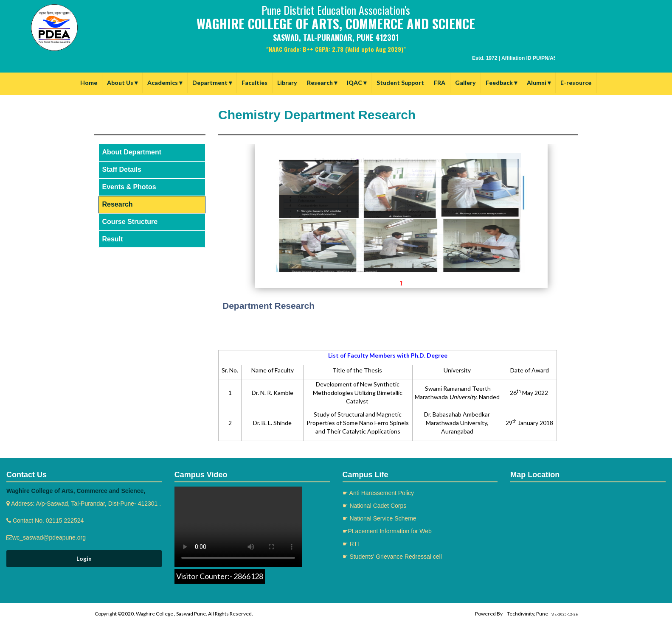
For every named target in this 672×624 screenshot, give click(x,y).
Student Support (400, 83)
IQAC (357, 83)
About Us (122, 83)
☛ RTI (351, 544)
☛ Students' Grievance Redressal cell (392, 557)
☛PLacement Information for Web (387, 531)
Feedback (501, 83)
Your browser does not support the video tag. (238, 527)
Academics (165, 83)
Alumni (539, 83)
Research (322, 83)
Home (89, 83)
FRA (440, 83)
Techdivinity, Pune (527, 614)
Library (287, 83)
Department (212, 83)
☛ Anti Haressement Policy (378, 493)
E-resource (576, 83)
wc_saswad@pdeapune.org (49, 537)
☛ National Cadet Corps (375, 506)
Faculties (254, 83)
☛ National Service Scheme (380, 518)
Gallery (465, 83)
